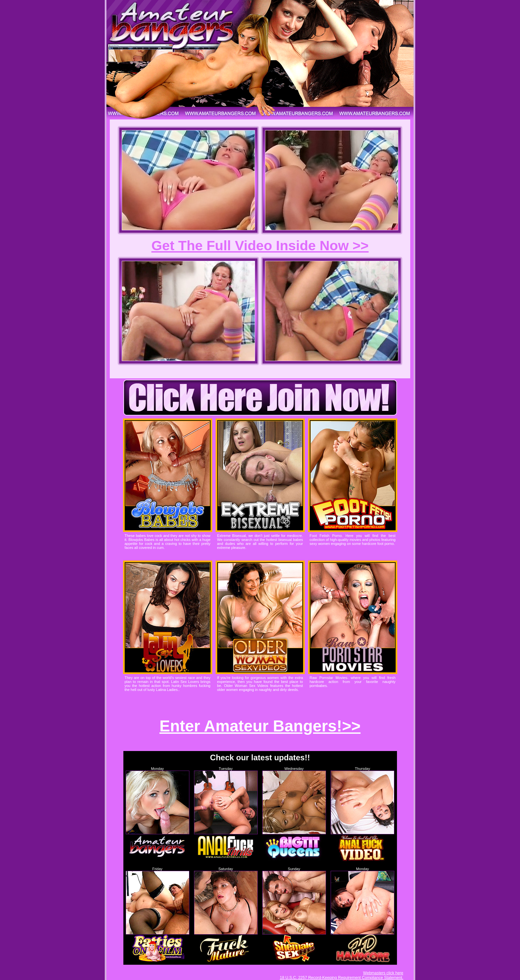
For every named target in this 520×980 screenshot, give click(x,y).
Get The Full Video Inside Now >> (260, 245)
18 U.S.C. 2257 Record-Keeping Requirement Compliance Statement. (342, 978)
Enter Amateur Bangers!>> (260, 726)
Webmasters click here (383, 973)
